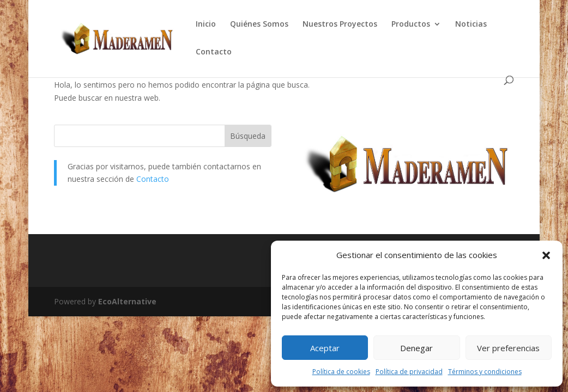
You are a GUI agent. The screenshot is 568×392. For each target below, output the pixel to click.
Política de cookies (341, 372)
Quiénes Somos (259, 24)
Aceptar (325, 348)
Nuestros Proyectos (340, 24)
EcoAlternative (127, 301)
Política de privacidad (409, 372)
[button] (546, 255)
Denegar (416, 348)
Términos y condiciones (485, 372)
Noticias (471, 24)
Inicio (206, 24)
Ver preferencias (508, 348)
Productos (411, 24)
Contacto (214, 52)
